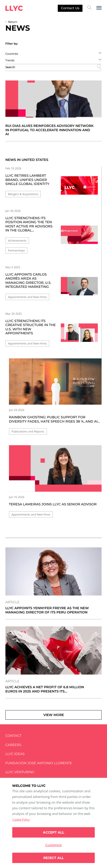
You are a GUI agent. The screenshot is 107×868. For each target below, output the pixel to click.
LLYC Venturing (20, 772)
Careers (13, 745)
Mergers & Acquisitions (23, 194)
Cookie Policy (21, 820)
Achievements (17, 241)
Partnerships (16, 250)
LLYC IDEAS (15, 754)
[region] (53, 823)
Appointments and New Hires (27, 297)
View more (54, 715)
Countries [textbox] (12, 54)
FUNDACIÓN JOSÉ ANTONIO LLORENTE (39, 763)
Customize (53, 845)
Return (13, 22)
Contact (13, 736)
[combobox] (54, 54)
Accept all (53, 832)
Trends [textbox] (10, 60)
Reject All (53, 858)
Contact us (70, 8)
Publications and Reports (28, 431)
